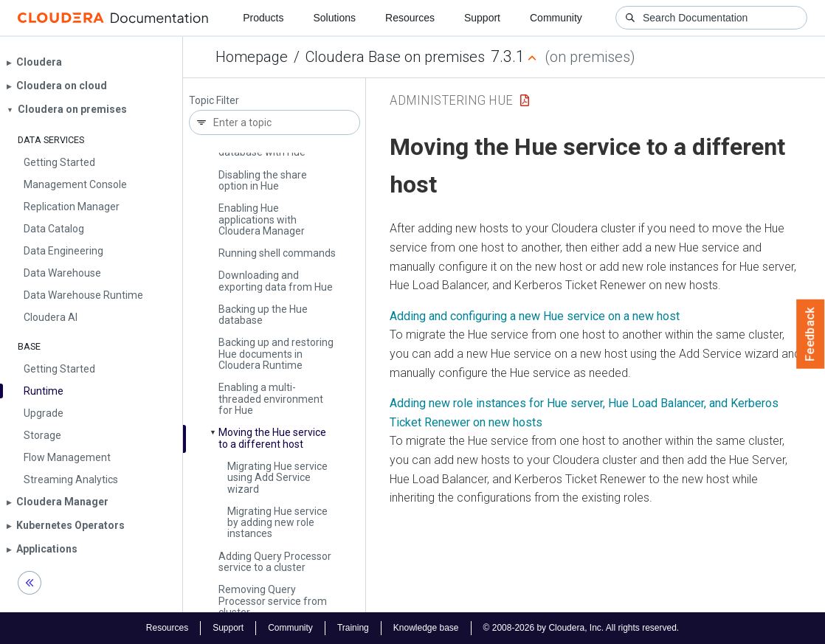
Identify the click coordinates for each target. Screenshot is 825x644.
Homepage (252, 57)
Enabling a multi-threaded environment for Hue (271, 399)
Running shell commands (277, 253)
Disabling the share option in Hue (263, 180)
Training (353, 628)
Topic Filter (214, 101)
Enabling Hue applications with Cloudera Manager (262, 219)
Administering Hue (451, 100)
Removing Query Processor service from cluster (273, 601)
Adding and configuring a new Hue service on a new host (535, 316)
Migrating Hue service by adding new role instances (277, 523)
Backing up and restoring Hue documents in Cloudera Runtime (276, 354)
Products (263, 18)
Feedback (811, 334)
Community (556, 18)
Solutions (334, 18)
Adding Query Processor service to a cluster (275, 562)
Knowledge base (426, 628)
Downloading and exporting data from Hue (276, 281)
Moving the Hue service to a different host (272, 438)
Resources (410, 18)
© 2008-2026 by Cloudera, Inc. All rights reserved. (581, 628)
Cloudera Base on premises (395, 57)
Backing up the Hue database (263, 315)
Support (482, 18)
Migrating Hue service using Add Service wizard (277, 478)
